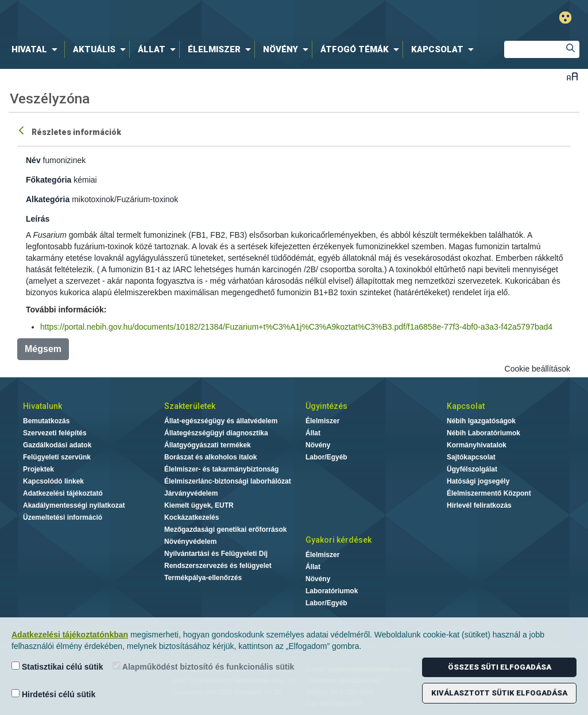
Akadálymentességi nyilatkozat (74, 505)
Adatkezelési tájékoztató (63, 493)
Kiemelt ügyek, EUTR (199, 505)
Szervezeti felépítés (55, 433)
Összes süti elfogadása (500, 667)
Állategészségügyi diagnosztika (216, 433)
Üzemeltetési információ (63, 517)
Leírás (38, 219)
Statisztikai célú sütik (57, 666)
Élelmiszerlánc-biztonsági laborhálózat (228, 481)
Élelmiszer (322, 421)
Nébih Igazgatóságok (481, 421)
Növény (318, 445)
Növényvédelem (190, 542)
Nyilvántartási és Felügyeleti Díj (216, 554)
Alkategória (48, 199)
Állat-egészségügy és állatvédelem (221, 421)
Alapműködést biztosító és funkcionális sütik (204, 666)
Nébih (175, 18)
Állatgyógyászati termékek (208, 445)
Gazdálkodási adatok (57, 445)
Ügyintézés (326, 406)
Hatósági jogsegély (478, 481)
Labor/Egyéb (326, 457)
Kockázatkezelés (192, 517)
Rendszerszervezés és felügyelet (218, 566)
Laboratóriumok (332, 591)
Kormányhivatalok (477, 445)
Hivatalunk (42, 406)
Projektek (38, 469)
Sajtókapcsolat (471, 457)
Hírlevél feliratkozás (479, 505)
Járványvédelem (191, 493)
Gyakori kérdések (339, 540)
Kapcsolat (466, 406)
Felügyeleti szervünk (57, 457)
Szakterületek (190, 406)
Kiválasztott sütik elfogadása (499, 693)
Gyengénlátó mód (565, 18)
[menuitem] (37, 49)
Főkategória (49, 180)
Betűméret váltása (572, 76)
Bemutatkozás (46, 421)
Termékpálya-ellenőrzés (203, 578)
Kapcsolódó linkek (53, 481)
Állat (313, 433)
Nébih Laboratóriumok (483, 433)
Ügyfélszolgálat (472, 469)
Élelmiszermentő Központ (489, 493)
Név (33, 160)
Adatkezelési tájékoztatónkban (70, 635)
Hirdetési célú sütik (53, 694)
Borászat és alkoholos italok (210, 457)
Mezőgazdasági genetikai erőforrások (225, 530)
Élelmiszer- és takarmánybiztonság (221, 469)
